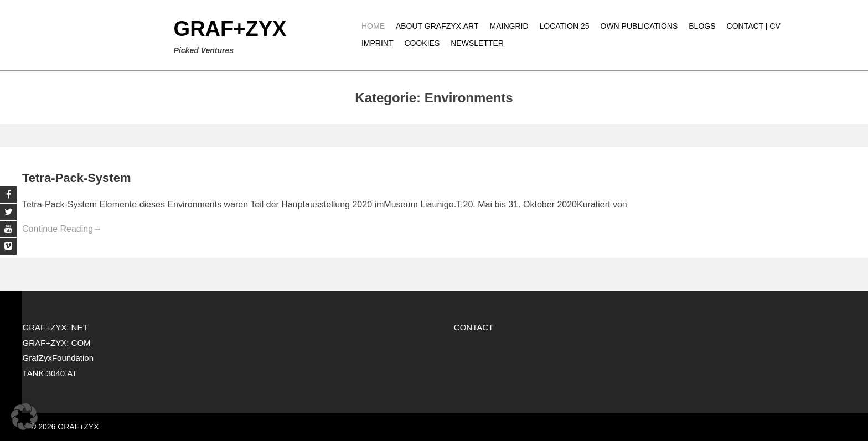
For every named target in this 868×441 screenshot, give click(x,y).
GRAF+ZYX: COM (57, 343)
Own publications (639, 26)
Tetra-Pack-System (76, 178)
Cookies (422, 43)
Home (373, 26)
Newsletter (477, 43)
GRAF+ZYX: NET (55, 327)
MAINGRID (509, 26)
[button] (24, 417)
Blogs (702, 26)
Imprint (378, 43)
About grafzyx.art (437, 26)
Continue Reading (62, 229)
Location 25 (565, 26)
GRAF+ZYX (230, 29)
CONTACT (474, 327)
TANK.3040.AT (50, 373)
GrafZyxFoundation (58, 358)
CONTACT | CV (754, 26)
